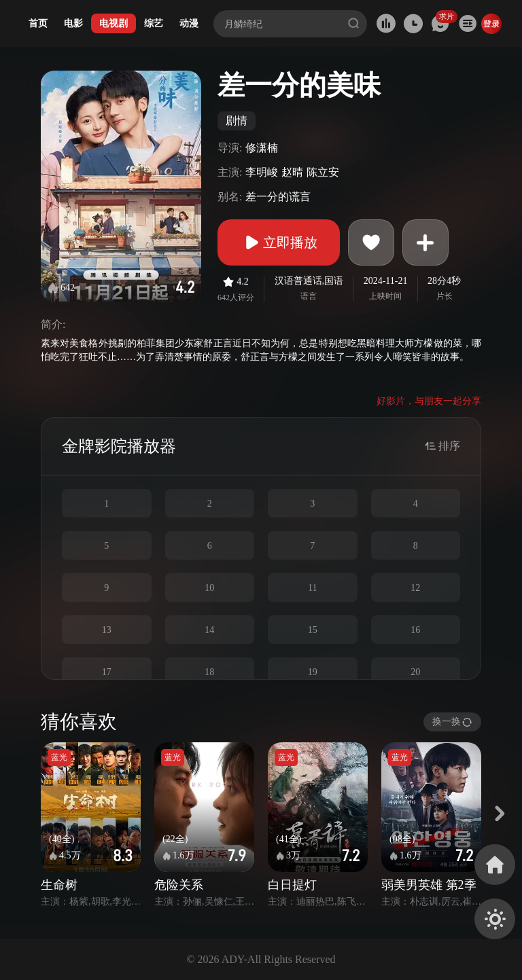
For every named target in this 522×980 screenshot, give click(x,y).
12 (415, 588)
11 (312, 588)
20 (415, 672)
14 (209, 630)
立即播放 (279, 242)
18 (209, 672)
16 (415, 630)
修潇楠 (262, 148)
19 (313, 672)
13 (107, 630)
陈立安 (323, 172)
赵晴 (292, 172)
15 (313, 630)
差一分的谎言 (278, 197)
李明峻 (262, 172)
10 (209, 588)
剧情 (237, 121)
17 (107, 672)
